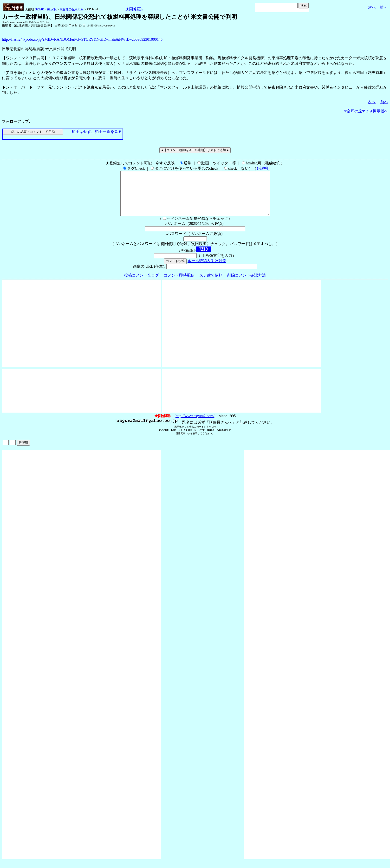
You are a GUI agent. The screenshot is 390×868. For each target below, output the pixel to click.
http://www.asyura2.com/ (195, 424)
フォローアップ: (16, 121)
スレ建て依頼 (211, 284)
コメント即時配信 (179, 284)
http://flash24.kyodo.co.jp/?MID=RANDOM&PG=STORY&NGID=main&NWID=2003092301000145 (82, 39)
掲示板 (52, 9)
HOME (39, 9)
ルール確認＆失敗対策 (207, 269)
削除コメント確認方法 (247, 284)
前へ (383, 7)
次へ (372, 7)
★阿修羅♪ (134, 9)
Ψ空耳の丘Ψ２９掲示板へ (366, 111)
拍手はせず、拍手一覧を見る (97, 132)
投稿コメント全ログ (142, 284)
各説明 (262, 168)
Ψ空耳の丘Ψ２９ (72, 9)
